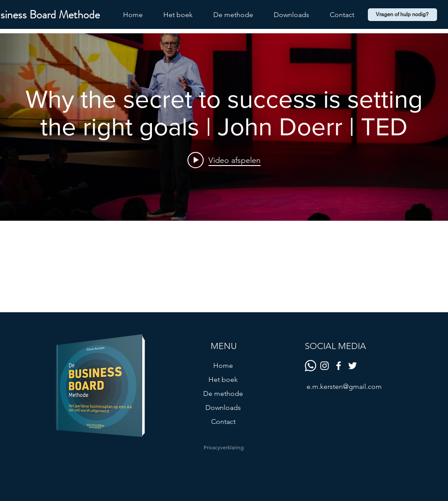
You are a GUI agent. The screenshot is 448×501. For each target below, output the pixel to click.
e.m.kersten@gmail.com (344, 386)
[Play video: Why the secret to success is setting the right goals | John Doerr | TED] (224, 160)
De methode (223, 393)
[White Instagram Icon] (325, 366)
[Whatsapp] (310, 366)
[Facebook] (339, 366)
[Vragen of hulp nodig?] (402, 15)
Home (223, 365)
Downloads (223, 408)
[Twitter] (353, 366)
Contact (223, 422)
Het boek (223, 379)
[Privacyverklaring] (223, 447)
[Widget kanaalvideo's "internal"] (224, 127)
